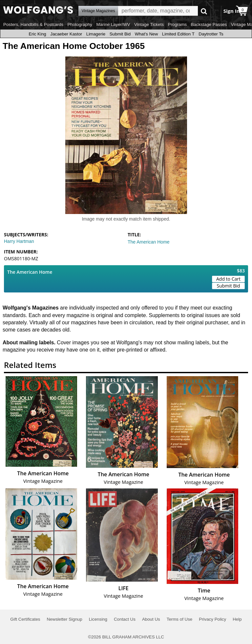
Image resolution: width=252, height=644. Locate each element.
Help (237, 619)
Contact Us (125, 619)
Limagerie (96, 34)
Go (204, 11)
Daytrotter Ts (211, 34)
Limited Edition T (178, 34)
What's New (147, 34)
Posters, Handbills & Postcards (33, 24)
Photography (80, 24)
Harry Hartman (19, 241)
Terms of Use (180, 619)
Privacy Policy (212, 619)
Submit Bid (120, 34)
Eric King (37, 34)
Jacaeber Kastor (66, 34)
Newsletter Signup (64, 619)
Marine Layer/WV (113, 24)
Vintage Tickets (149, 24)
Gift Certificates (25, 619)
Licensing (98, 619)
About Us (151, 619)
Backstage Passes (209, 24)
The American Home (149, 242)
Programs (178, 24)
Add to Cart (228, 279)
